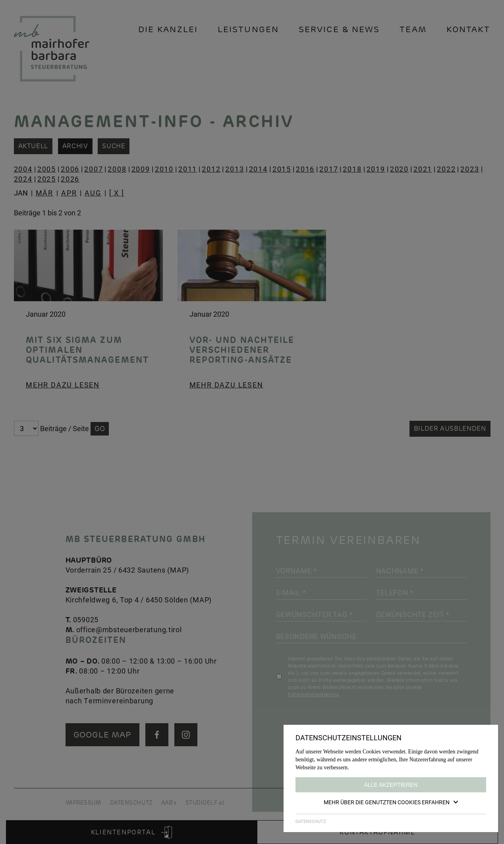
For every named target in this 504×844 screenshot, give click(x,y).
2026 (70, 179)
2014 (258, 169)
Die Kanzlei (168, 29)
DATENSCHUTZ (131, 803)
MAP (178, 570)
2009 (141, 169)
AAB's (169, 803)
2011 (188, 169)
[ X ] (117, 193)
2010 (164, 169)
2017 (329, 169)
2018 (352, 169)
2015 (282, 169)
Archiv (75, 146)
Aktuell (33, 146)
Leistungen (248, 29)
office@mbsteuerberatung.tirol (129, 629)
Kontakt (468, 29)
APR (69, 193)
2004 (23, 169)
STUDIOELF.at (205, 803)
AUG (93, 193)
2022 (446, 169)
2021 (423, 169)
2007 (94, 169)
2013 (235, 169)
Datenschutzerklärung (314, 694)
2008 (117, 169)
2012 (211, 169)
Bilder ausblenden (450, 429)
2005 (47, 169)
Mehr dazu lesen (63, 385)
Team (413, 29)
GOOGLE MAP (102, 735)
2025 (47, 179)
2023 (470, 169)
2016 (305, 169)
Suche (114, 146)
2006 (70, 169)
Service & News (339, 29)
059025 (86, 619)
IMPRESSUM (83, 803)
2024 (23, 179)
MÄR (44, 193)
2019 (376, 169)
